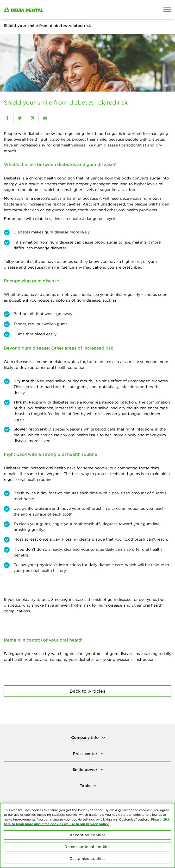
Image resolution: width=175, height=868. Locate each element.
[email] (45, 118)
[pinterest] (32, 118)
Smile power (86, 769)
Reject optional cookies (87, 847)
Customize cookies (87, 858)
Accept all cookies (88, 835)
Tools (86, 786)
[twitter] (20, 118)
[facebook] (7, 118)
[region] (87, 835)
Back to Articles (87, 691)
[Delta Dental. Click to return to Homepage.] (66, 10)
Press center (86, 754)
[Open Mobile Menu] (167, 10)
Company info (86, 737)
